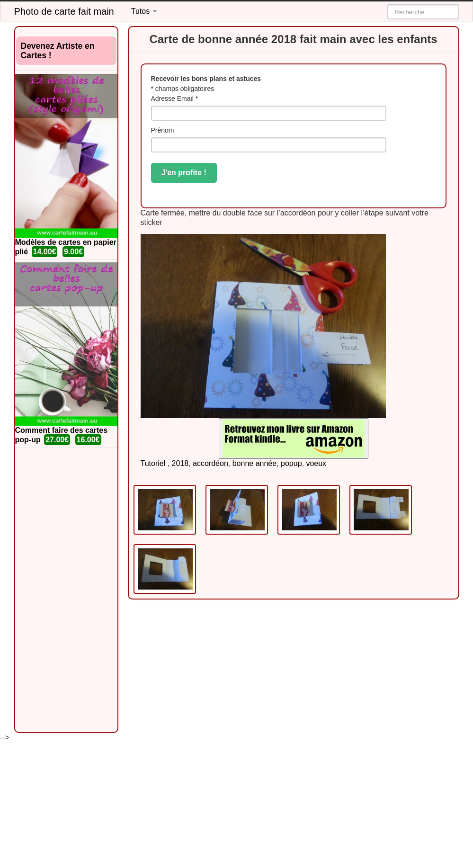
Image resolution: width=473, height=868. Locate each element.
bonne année (254, 463)
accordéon (210, 463)
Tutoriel (153, 463)
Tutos (144, 11)
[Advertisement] (66, 590)
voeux (316, 463)
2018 (180, 463)
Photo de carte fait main (64, 11)
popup (291, 463)
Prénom (163, 130)
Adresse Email (175, 98)
